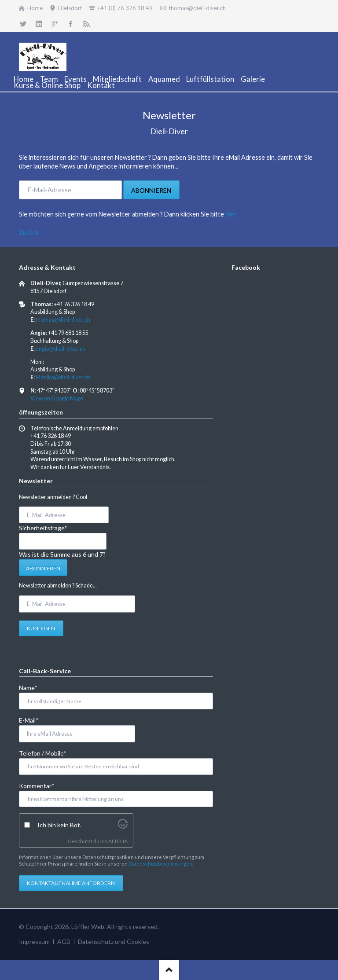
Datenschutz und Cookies (114, 941)
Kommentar (37, 785)
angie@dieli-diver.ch (61, 349)
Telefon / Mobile (43, 753)
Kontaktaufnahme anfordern (71, 883)
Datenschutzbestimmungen (160, 864)
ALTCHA (118, 841)
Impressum (34, 941)
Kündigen (41, 628)
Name (33, 687)
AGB (64, 941)
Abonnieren (151, 190)
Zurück (29, 233)
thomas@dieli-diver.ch (63, 320)
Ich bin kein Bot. (59, 825)
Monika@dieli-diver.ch (63, 377)
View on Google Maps (57, 398)
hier (231, 214)
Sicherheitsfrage (43, 527)
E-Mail (33, 720)
